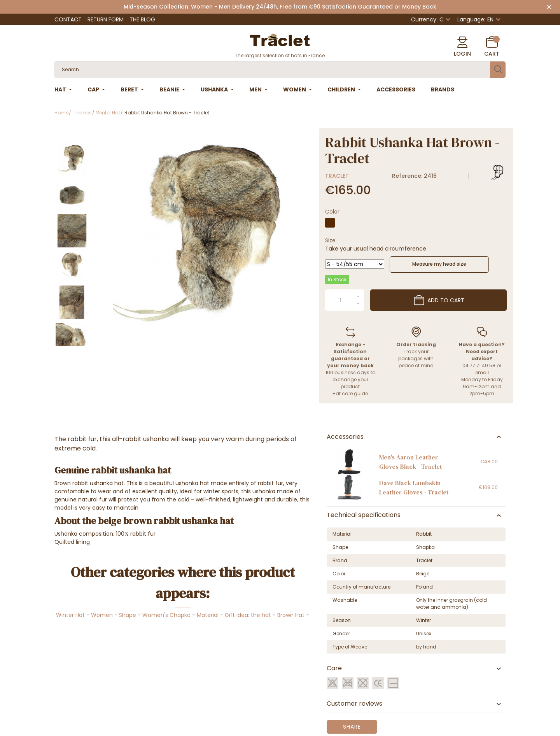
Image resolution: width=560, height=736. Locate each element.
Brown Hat (291, 615)
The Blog (142, 19)
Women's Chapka (166, 615)
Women (102, 615)
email (482, 372)
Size (330, 240)
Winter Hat (70, 615)
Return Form (106, 19)
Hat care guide (350, 393)
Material (208, 615)
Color (332, 212)
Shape (128, 615)
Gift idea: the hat (248, 615)
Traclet (337, 176)
